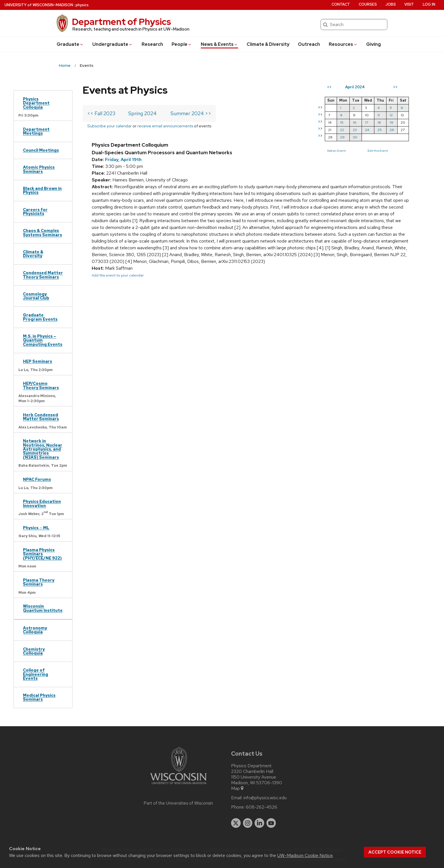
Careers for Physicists (35, 212)
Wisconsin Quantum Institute (43, 608)
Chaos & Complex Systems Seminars (42, 232)
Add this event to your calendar (118, 275)
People (182, 44)
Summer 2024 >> (191, 113)
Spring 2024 (142, 113)
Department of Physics (121, 22)
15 (342, 122)
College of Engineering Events (36, 674)
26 (392, 130)
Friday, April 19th (123, 159)
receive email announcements (165, 126)
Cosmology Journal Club (36, 296)
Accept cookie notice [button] (395, 852)
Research (152, 44)
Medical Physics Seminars (39, 697)
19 (391, 122)
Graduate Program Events (40, 317)
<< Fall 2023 (101, 113)
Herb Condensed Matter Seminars (41, 417)
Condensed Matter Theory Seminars (43, 275)
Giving (373, 44)
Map (238, 788)
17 (367, 122)
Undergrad (113, 44)
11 (379, 115)
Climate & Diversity (268, 44)
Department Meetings (36, 131)
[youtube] (271, 823)
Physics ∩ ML (36, 528)
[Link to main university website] (178, 785)
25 (380, 130)
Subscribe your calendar (109, 126)
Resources (343, 44)
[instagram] (248, 823)
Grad (70, 44)
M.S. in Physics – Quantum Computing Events (43, 340)
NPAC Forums (37, 479)
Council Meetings (41, 150)
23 (355, 130)
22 (342, 130)
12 (391, 115)
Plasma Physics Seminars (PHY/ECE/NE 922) (42, 554)
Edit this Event (378, 151)
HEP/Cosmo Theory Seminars (41, 385)
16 (355, 122)
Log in (429, 4)
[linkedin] (259, 823)
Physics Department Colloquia (36, 103)
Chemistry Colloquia (34, 651)
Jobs (391, 4)
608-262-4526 (262, 807)
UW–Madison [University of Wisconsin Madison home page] (39, 5)
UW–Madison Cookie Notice (305, 855)
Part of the (178, 803)
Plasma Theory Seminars (39, 582)
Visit (409, 4)
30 (355, 137)
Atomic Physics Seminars (39, 169)
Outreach (309, 44)
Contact (341, 4)
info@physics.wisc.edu (265, 798)
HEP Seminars (38, 361)
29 (342, 137)
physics (82, 5)
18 (379, 122)
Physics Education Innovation (42, 503)
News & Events (219, 44)
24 (367, 130)
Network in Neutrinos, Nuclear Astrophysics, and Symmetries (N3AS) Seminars (43, 449)
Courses (368, 4)
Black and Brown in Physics (42, 190)
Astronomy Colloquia (35, 630)
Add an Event (336, 151)
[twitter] (236, 823)
